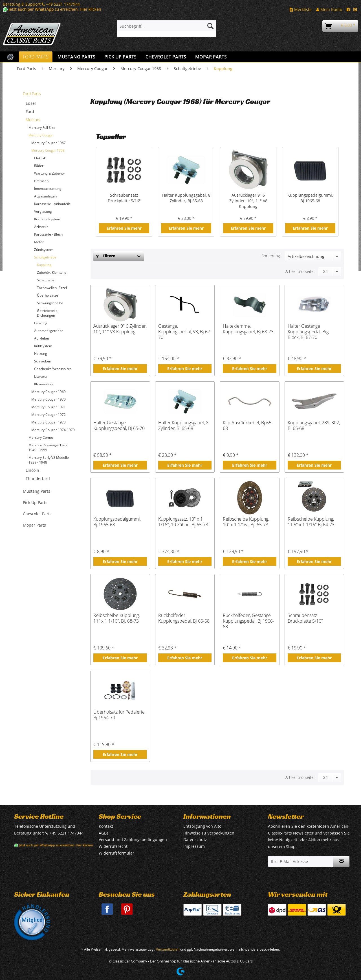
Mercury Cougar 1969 (49, 392)
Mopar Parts (34, 525)
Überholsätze (48, 295)
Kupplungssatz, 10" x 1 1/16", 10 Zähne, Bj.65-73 (183, 522)
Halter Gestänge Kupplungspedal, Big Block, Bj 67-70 (308, 332)
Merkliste (301, 9)
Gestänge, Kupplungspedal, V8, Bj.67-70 (185, 332)
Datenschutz (195, 839)
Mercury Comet (41, 437)
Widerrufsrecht (113, 846)
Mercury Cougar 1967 (49, 143)
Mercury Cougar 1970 (49, 399)
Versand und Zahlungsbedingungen (133, 839)
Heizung (41, 354)
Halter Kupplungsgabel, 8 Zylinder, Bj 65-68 (186, 198)
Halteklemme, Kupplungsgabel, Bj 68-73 (248, 329)
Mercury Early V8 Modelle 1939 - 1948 (49, 460)
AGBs (104, 833)
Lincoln (32, 470)
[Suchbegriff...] (167, 26)
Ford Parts (32, 94)
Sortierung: (271, 256)
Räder (39, 166)
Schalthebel (46, 280)
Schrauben (43, 361)
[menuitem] (167, 29)
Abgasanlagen (45, 196)
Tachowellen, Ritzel (52, 288)
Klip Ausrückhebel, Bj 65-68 (248, 426)
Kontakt (106, 826)
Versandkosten (168, 949)
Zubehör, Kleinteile (52, 272)
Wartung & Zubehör (50, 173)
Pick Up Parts (35, 502)
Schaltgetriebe (45, 257)
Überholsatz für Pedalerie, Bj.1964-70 (119, 715)
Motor (39, 242)
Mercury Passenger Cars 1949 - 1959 (48, 447)
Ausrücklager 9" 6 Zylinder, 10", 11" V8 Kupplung (248, 201)
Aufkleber (42, 338)
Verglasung (43, 211)
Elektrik (40, 158)
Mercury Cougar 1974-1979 (53, 430)
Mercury (33, 120)
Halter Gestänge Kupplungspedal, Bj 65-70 (119, 426)
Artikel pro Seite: (300, 271)
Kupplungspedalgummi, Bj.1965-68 (310, 198)
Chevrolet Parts (37, 514)
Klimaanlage (44, 384)
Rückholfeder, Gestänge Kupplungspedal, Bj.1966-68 (248, 621)
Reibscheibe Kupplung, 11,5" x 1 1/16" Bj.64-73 (311, 522)
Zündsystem (44, 250)
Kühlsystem (43, 346)
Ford (30, 111)
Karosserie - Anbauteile (52, 204)
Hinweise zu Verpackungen (209, 833)
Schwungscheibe (50, 303)
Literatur (41, 376)
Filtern (106, 256)
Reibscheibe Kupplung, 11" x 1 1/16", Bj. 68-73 (116, 618)
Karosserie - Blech (48, 234)
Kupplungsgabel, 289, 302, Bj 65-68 (314, 426)
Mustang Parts (37, 491)
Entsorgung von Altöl (203, 826)
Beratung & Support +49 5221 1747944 (41, 4)
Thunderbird (38, 478)
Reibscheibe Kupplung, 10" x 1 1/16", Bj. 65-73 (246, 522)
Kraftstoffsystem (47, 219)
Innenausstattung (48, 189)
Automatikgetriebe (49, 331)
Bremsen (41, 181)
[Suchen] (210, 26)
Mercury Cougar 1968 (48, 150)
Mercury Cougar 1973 (49, 422)
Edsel (31, 103)
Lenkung (41, 323)
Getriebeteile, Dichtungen (48, 313)
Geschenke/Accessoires (53, 369)
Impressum (194, 846)
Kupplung (44, 265)
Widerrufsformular (116, 853)
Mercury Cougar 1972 (49, 415)
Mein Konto (329, 9)
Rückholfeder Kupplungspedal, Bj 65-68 (184, 618)
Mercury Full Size (42, 128)
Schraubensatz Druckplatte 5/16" (124, 198)
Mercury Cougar (41, 135)
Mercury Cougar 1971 (49, 407)
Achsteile (41, 227)
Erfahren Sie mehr (124, 228)
